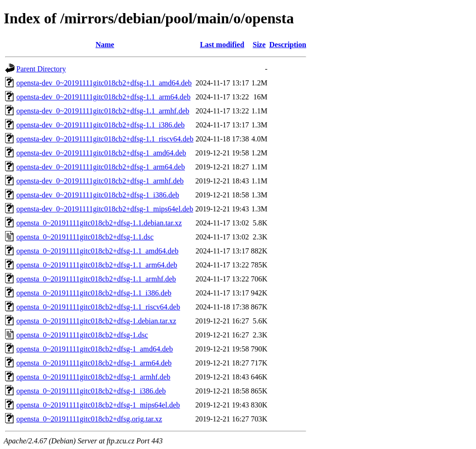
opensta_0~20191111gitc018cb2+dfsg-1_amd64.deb (94, 349)
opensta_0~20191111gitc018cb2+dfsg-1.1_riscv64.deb (98, 307)
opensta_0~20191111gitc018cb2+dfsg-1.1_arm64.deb (97, 265)
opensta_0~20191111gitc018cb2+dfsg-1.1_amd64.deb (97, 251)
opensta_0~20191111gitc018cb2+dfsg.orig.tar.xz (89, 419)
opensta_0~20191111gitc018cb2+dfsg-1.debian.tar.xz (96, 321)
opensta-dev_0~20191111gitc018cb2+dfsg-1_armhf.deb (100, 181)
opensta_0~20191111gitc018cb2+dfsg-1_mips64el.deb (98, 405)
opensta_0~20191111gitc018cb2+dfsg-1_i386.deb (91, 391)
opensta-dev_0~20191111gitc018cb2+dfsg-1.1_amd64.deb (104, 83)
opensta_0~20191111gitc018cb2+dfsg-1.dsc (82, 335)
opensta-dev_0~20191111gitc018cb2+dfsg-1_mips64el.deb (105, 209)
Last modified (222, 45)
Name (105, 45)
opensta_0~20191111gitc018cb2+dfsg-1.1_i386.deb (94, 293)
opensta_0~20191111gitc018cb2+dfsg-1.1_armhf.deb (96, 279)
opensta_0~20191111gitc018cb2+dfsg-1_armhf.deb (93, 377)
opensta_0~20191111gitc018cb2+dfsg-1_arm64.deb (94, 363)
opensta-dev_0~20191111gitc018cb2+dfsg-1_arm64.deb (101, 167)
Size (259, 45)
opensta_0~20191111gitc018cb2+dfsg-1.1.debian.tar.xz (99, 223)
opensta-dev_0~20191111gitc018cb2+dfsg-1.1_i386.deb (101, 125)
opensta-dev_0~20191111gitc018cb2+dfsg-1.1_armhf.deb (103, 111)
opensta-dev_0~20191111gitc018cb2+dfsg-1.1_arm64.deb (103, 97)
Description (288, 45)
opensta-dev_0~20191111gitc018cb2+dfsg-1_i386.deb (98, 195)
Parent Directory (41, 69)
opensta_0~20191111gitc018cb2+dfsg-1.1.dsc (85, 237)
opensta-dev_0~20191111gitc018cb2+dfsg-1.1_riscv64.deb (105, 139)
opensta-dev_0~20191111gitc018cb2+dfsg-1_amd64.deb (101, 153)
